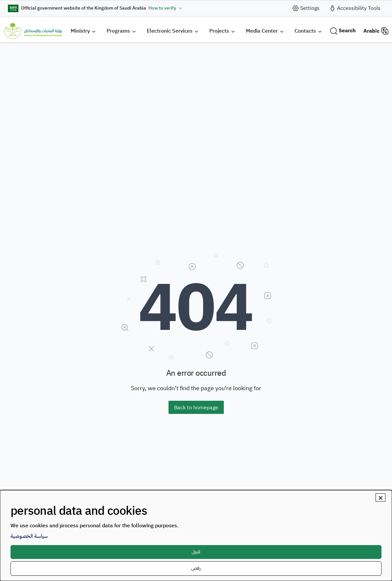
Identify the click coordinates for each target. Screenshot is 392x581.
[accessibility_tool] (355, 8)
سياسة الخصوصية (29, 536)
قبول (196, 552)
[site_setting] (306, 8)
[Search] (343, 31)
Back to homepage (196, 408)
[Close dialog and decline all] (380, 497)
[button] (83, 31)
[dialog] (196, 536)
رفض (196, 568)
